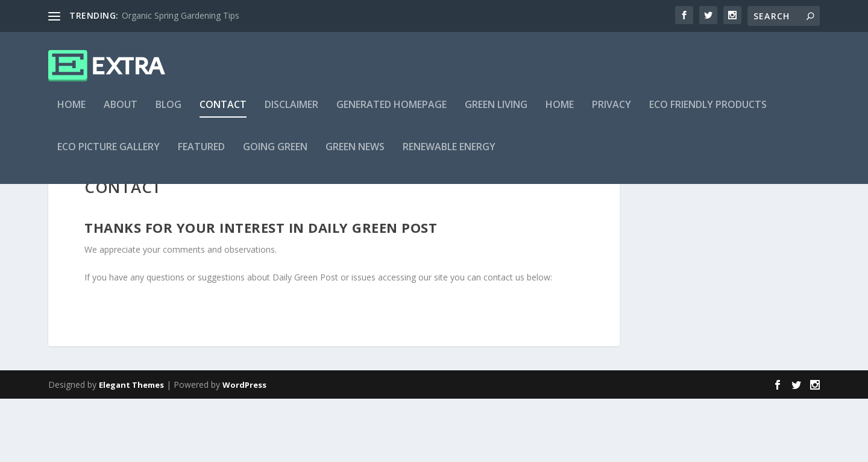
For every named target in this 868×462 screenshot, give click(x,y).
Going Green (275, 155)
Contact (223, 112)
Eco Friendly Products (708, 112)
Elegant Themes (131, 448)
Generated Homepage (392, 112)
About (121, 112)
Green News (355, 155)
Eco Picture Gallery (108, 155)
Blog (168, 112)
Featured (201, 155)
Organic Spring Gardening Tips (181, 15)
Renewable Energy (449, 155)
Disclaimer (291, 112)
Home (71, 112)
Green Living (496, 112)
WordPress (244, 448)
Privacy (612, 112)
